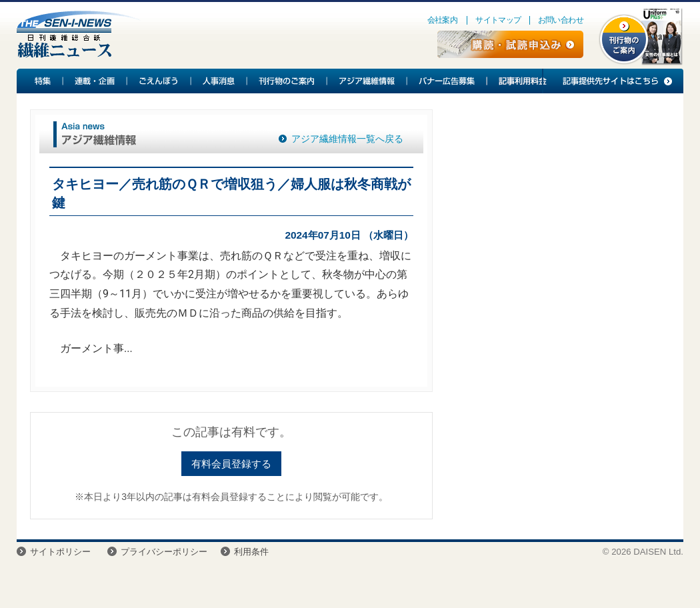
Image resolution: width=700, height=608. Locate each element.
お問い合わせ (561, 20)
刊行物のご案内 (287, 81)
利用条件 (251, 552)
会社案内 (443, 20)
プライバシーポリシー (164, 552)
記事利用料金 (521, 81)
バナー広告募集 (447, 81)
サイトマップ (498, 20)
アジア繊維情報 (367, 81)
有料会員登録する (231, 464)
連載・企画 (95, 81)
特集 (40, 81)
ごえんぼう (159, 81)
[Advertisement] (556, 207)
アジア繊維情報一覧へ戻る (347, 139)
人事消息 (219, 81)
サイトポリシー (60, 552)
